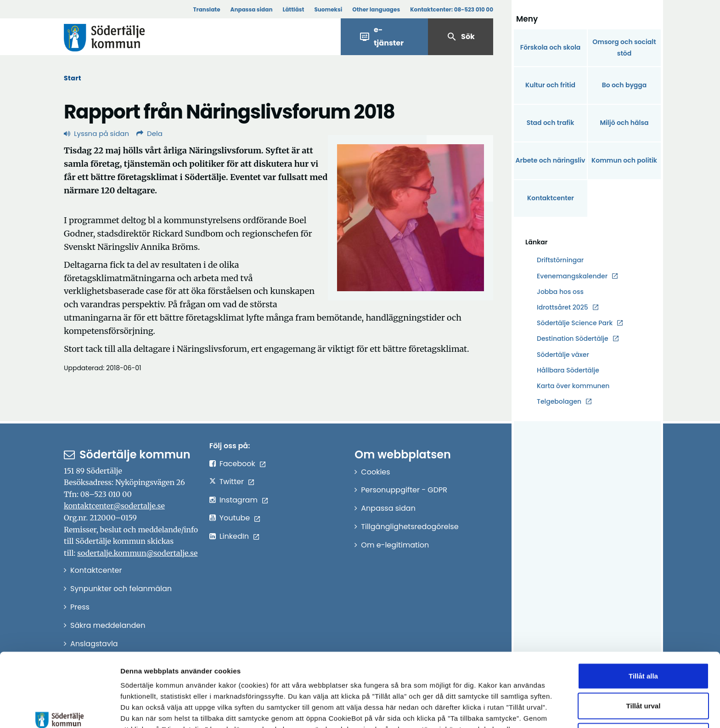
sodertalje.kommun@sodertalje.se (137, 553)
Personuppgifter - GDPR (404, 490)
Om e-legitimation (395, 545)
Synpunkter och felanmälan (121, 589)
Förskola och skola (551, 47)
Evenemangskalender (572, 276)
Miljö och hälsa (624, 123)
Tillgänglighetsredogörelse (410, 527)
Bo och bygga (624, 85)
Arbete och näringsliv (551, 160)
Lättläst (294, 9)
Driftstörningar (560, 260)
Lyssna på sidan (96, 133)
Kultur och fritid (550, 85)
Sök (461, 37)
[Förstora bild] (411, 218)
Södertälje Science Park (575, 323)
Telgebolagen (559, 402)
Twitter (232, 482)
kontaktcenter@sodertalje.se (114, 506)
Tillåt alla (643, 616)
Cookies (375, 472)
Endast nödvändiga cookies (643, 676)
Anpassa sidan (252, 9)
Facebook (237, 464)
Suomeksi (328, 9)
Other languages (376, 9)
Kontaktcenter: (452, 9)
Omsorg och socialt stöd (624, 48)
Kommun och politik (624, 160)
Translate (206, 9)
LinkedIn (234, 536)
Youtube (235, 518)
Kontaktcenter (551, 198)
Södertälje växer (563, 355)
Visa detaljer (503, 710)
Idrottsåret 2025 (562, 307)
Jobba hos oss (560, 292)
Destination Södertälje (573, 339)
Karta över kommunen (573, 386)
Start (73, 78)
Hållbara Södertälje (568, 370)
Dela (149, 133)
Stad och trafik (551, 123)
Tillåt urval (644, 646)
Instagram (239, 500)
